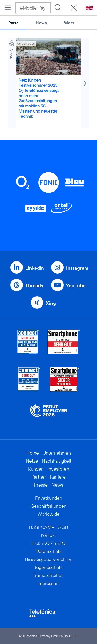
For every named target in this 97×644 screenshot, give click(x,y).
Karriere (58, 477)
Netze (32, 461)
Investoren (58, 469)
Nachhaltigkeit (57, 461)
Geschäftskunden (48, 506)
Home (33, 453)
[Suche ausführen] (58, 8)
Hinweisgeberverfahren (49, 559)
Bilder (69, 23)
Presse (41, 485)
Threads (34, 286)
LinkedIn (35, 268)
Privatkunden (49, 498)
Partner (39, 477)
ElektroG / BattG (48, 543)
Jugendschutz (48, 567)
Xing (51, 303)
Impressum (49, 583)
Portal (14, 23)
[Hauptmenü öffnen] (8, 8)
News (42, 23)
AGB (63, 527)
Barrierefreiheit (49, 575)
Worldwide (48, 514)
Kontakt (48, 535)
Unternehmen (57, 453)
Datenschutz (49, 551)
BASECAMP (42, 527)
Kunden (36, 469)
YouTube (76, 286)
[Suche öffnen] (74, 8)
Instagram (77, 268)
